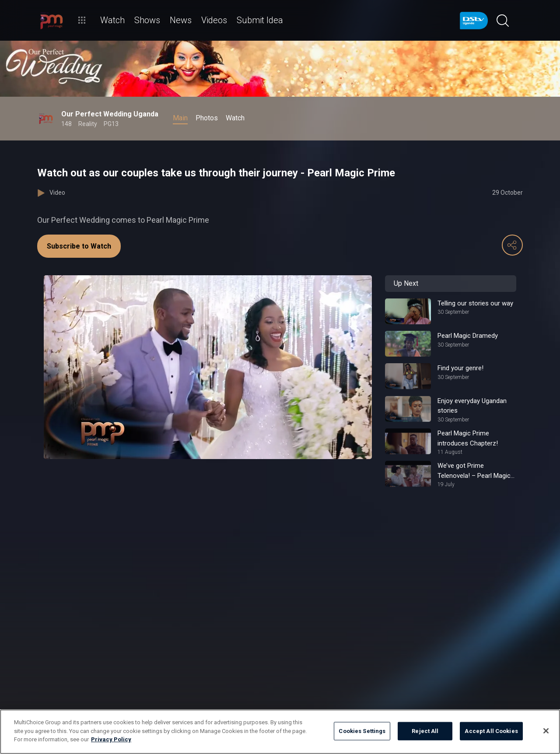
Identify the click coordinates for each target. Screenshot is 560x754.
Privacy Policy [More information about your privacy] (111, 739)
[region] (280, 732)
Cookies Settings (362, 731)
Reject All (425, 731)
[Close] (546, 731)
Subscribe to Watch (79, 246)
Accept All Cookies (491, 731)
